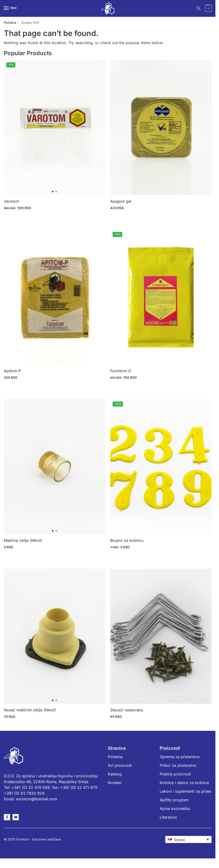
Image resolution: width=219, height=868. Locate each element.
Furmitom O (121, 371)
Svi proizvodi (120, 765)
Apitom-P (12, 371)
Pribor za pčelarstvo (178, 765)
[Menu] (11, 8)
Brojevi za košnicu (127, 540)
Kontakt (115, 783)
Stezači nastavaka (127, 710)
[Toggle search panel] (199, 8)
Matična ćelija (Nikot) (23, 540)
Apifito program (174, 800)
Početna (10, 23)
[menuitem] (188, 839)
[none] (188, 839)
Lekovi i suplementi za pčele (185, 791)
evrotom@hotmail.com (37, 799)
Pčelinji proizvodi (175, 774)
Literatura (168, 817)
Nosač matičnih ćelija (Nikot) (30, 710)
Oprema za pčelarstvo (180, 757)
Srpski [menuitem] (179, 840)
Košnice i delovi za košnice (184, 783)
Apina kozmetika (175, 809)
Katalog (115, 774)
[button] (208, 8)
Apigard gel (121, 201)
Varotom (12, 201)
